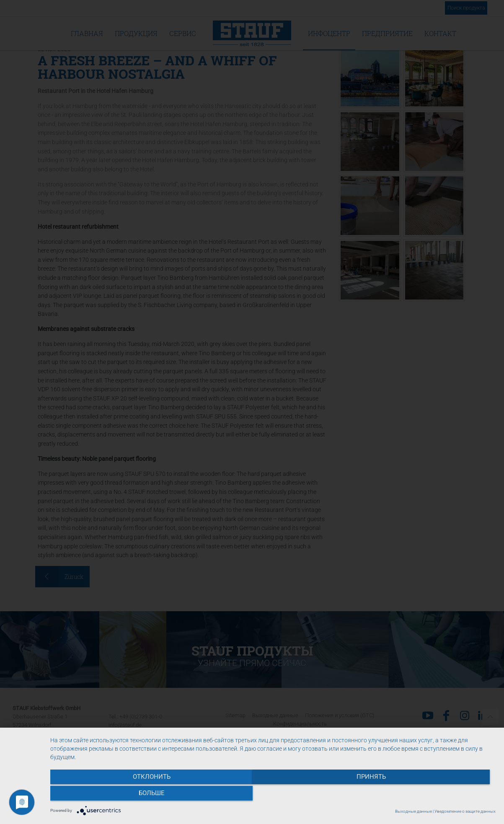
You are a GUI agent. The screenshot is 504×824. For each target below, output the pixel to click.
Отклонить (117, 795)
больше (429, 795)
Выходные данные (414, 811)
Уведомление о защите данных (465, 811)
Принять (273, 795)
